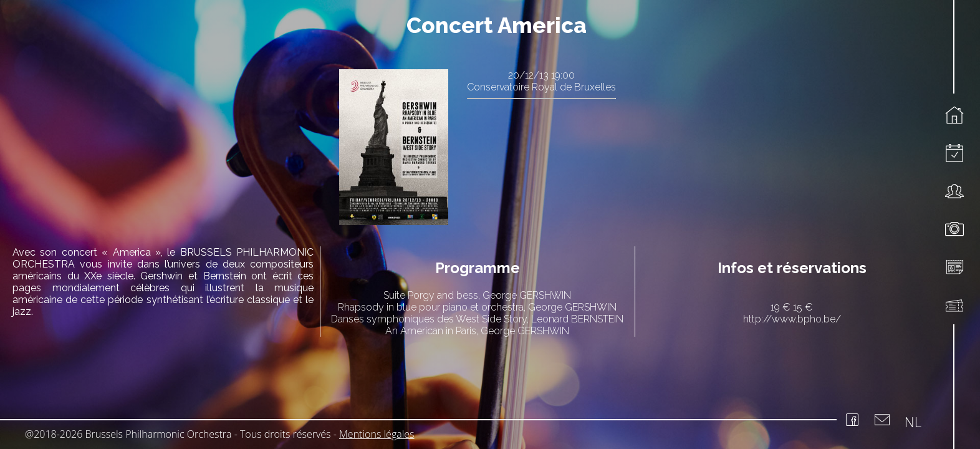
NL (913, 422)
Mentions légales (377, 434)
